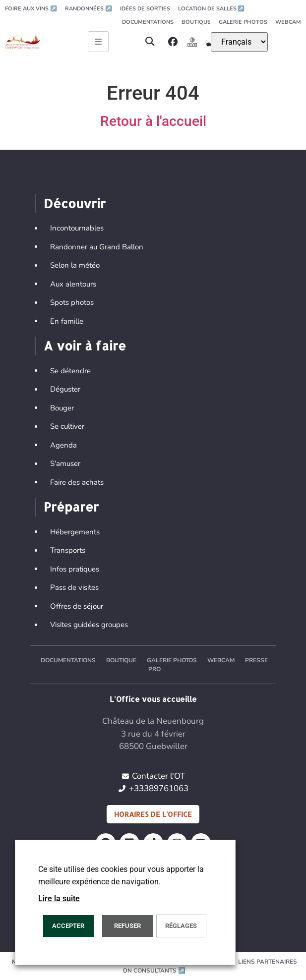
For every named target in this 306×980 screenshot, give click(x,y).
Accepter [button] (68, 926)
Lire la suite (59, 898)
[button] (150, 42)
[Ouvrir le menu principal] (98, 42)
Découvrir (75, 203)
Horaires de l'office (153, 814)
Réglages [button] (181, 926)
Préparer (71, 507)
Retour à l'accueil (153, 121)
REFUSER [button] (127, 926)
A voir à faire (85, 346)
